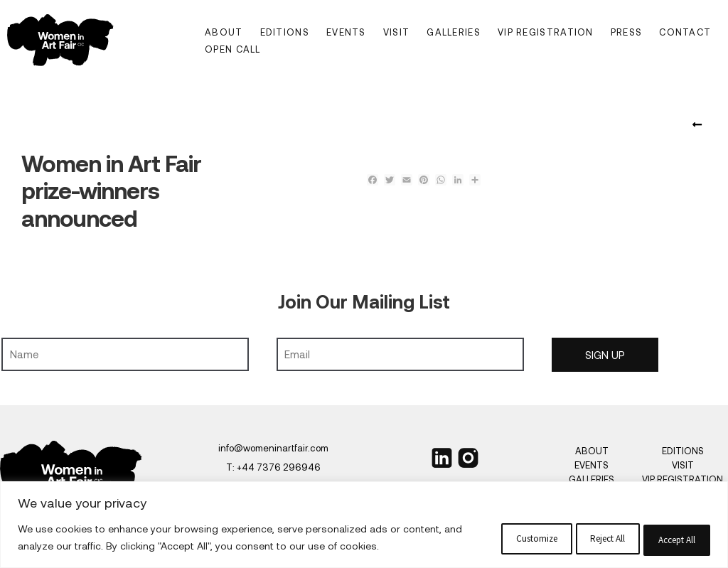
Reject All (481, 522)
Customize (326, 522)
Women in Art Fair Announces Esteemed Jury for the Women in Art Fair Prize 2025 (700, 125)
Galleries (454, 32)
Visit (397, 32)
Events (346, 32)
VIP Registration (546, 32)
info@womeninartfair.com (273, 448)
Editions (285, 32)
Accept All (636, 522)
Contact (685, 32)
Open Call (233, 49)
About (224, 32)
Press (627, 32)
